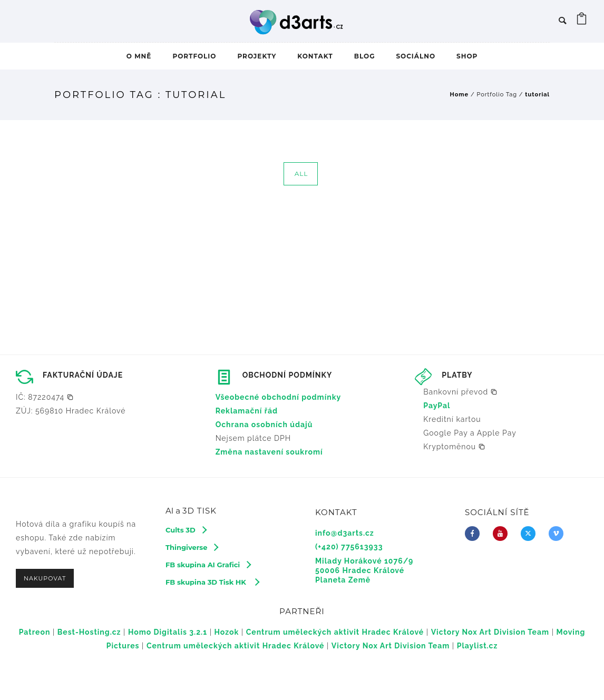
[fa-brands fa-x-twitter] (531, 534)
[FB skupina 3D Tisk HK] (212, 582)
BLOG (365, 56)
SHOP (467, 56)
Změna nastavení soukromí (269, 452)
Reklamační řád (247, 411)
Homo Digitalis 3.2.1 (168, 632)
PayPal (437, 406)
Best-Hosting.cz (89, 632)
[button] (45, 397)
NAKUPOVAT (45, 578)
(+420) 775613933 (349, 547)
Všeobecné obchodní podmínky (279, 397)
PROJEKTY (257, 56)
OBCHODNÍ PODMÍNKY (288, 375)
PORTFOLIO (194, 56)
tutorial (537, 95)
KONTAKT (315, 56)
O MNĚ (139, 56)
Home (460, 95)
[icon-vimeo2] (559, 534)
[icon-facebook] (475, 534)
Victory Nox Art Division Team (490, 632)
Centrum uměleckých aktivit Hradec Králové (335, 632)
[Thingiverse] (192, 547)
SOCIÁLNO (416, 56)
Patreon (35, 632)
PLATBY (457, 375)
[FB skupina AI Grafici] (208, 565)
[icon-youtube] (503, 534)
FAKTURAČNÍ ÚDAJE (83, 375)
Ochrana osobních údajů (264, 425)
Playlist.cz (478, 646)
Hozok (227, 632)
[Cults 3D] (186, 530)
